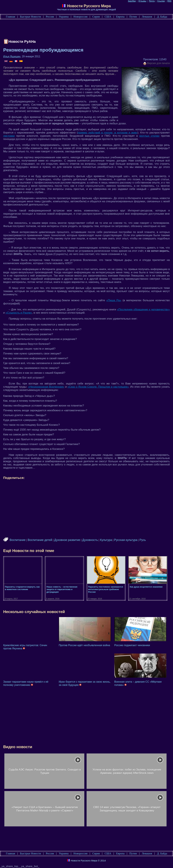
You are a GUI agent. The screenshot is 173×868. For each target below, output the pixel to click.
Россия (50, 17)
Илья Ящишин (12, 56)
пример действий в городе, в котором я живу (108, 133)
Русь (143, 540)
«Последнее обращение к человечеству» (143, 309)
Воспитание (17, 540)
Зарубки (132, 1)
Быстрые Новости (30, 17)
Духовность (90, 540)
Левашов (147, 17)
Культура (106, 540)
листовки (9, 136)
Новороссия (81, 17)
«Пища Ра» (114, 300)
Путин (133, 17)
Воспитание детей (40, 540)
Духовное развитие (67, 540)
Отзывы (142, 1)
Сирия (96, 17)
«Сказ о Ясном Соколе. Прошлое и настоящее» (98, 387)
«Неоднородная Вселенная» (46, 387)
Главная (11, 17)
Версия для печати (156, 63)
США (108, 17)
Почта (152, 1)
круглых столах (149, 136)
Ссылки (161, 1)
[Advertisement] (62, 30)
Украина (64, 17)
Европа (120, 17)
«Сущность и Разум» (19, 313)
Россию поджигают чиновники (132, 645)
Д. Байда (162, 17)
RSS (169, 1)
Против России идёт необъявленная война (84, 645)
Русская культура (126, 540)
